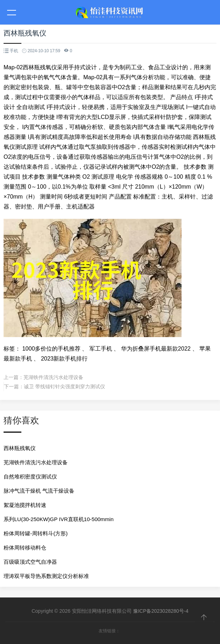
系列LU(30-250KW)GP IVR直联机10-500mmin (59, 519)
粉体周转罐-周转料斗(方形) (36, 533)
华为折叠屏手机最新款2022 (156, 349)
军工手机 (101, 349)
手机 (14, 51)
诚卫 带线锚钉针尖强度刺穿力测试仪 (64, 386)
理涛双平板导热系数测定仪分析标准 (46, 576)
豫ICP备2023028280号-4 (161, 611)
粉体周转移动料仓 (25, 548)
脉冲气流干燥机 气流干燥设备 (39, 491)
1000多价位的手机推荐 (51, 349)
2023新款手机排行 (64, 359)
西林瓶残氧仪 (20, 448)
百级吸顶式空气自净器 (30, 562)
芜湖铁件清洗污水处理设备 (53, 377)
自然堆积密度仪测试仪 (30, 477)
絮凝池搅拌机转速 (25, 505)
